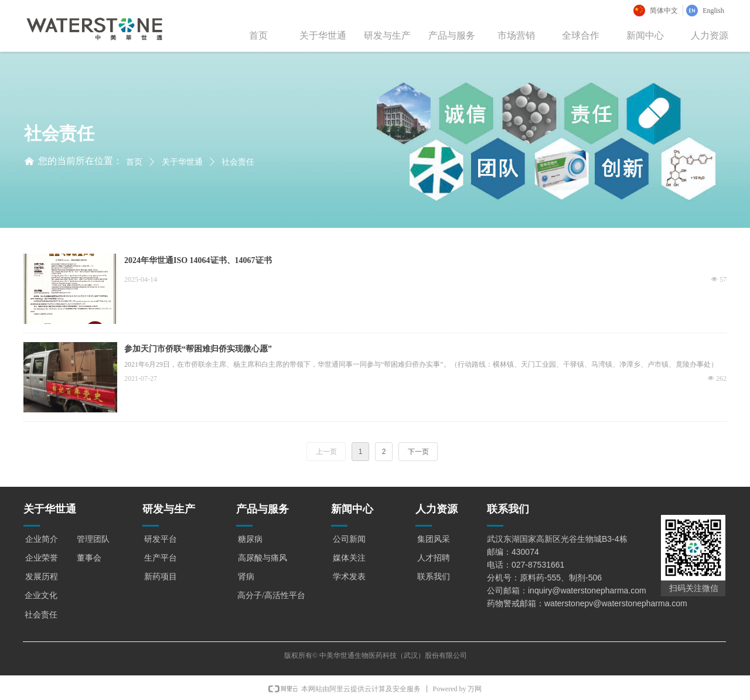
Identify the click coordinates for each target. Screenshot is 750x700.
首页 (258, 35)
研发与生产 (387, 35)
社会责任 (238, 162)
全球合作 (581, 35)
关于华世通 (323, 35)
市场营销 (516, 35)
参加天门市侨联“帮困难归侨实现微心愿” (198, 349)
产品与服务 (452, 35)
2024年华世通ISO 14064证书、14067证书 (198, 260)
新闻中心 (645, 35)
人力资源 (710, 35)
